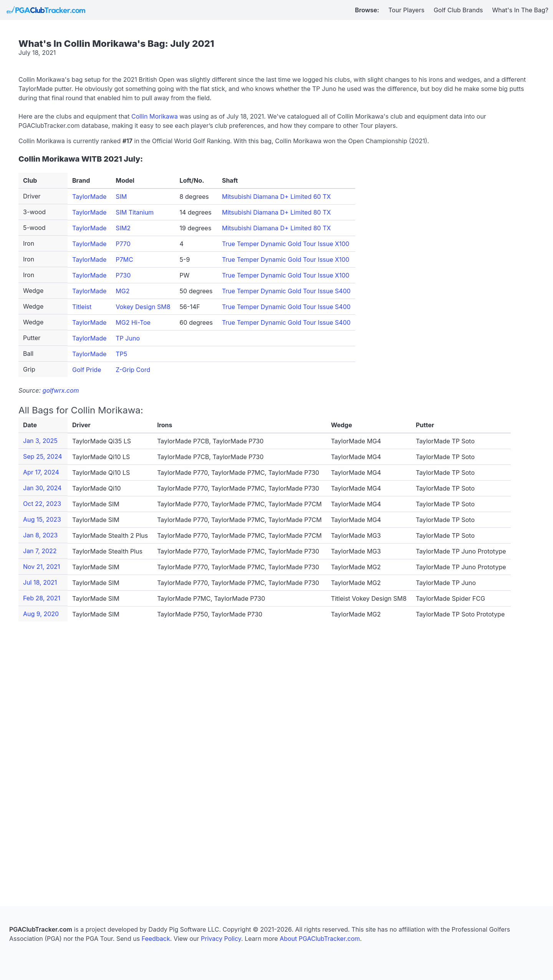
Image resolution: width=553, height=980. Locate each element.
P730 (123, 275)
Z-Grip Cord (133, 370)
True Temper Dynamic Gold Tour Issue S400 (286, 291)
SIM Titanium (135, 212)
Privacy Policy (221, 939)
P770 (123, 244)
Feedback (156, 939)
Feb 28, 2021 (42, 598)
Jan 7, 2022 (40, 551)
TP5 (121, 354)
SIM (121, 197)
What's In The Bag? (521, 10)
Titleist (82, 307)
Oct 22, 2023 (42, 504)
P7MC (124, 259)
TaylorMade (89, 197)
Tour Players (406, 10)
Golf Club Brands (458, 10)
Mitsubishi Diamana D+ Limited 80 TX (276, 212)
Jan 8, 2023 (40, 535)
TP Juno (128, 338)
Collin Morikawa (155, 116)
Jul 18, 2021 (40, 582)
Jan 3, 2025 (40, 441)
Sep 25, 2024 (43, 456)
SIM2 (123, 228)
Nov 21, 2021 (41, 567)
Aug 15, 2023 (42, 519)
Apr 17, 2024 (41, 472)
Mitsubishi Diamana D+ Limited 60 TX (276, 197)
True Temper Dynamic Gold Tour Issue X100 (286, 244)
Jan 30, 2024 (42, 488)
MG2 (123, 291)
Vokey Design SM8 (143, 307)
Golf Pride (87, 370)
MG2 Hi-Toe (133, 322)
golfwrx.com (61, 390)
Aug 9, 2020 (41, 614)
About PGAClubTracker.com (320, 939)
